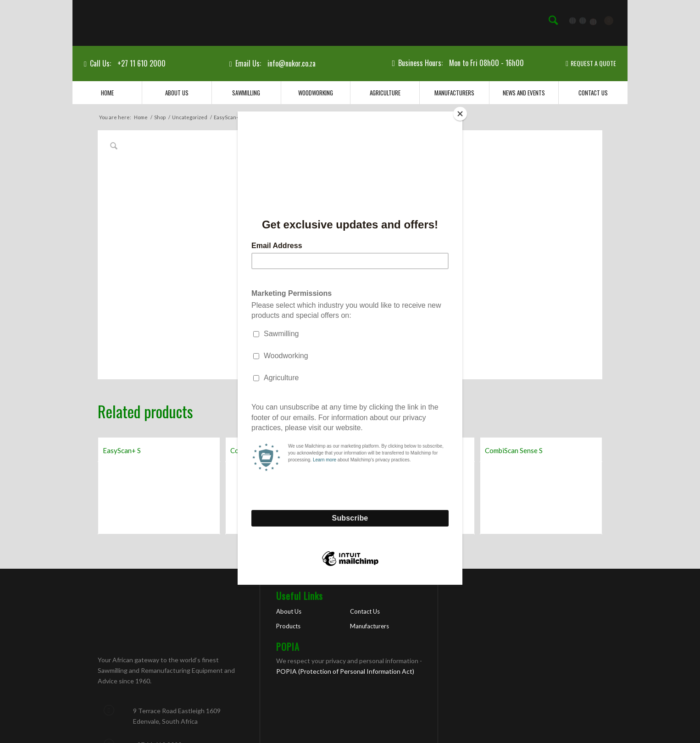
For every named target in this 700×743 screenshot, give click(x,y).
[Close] (460, 114)
